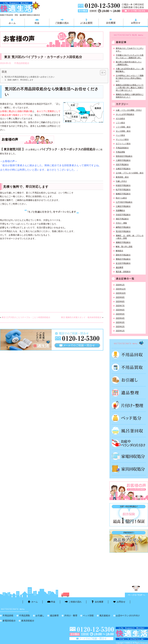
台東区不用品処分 (123, 169)
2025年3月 (120, 322)
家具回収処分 (129, 469)
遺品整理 (119, 267)
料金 (37, 23)
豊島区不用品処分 (123, 259)
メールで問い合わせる (135, 11)
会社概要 (111, 23)
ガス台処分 (120, 119)
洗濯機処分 (120, 210)
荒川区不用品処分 (123, 231)
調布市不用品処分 (123, 255)
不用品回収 (129, 355)
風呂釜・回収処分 (123, 272)
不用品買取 (120, 152)
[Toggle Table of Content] (101, 73)
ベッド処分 (120, 135)
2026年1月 (120, 285)
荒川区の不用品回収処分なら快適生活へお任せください (30, 77)
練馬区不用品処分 (123, 227)
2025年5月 (120, 314)
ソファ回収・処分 (123, 127)
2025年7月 (120, 306)
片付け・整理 (129, 405)
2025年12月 (121, 289)
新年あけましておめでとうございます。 (130, 50)
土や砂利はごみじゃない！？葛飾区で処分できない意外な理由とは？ (130, 78)
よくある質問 (86, 23)
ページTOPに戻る (136, 595)
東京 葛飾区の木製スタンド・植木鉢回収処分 (81, 317)
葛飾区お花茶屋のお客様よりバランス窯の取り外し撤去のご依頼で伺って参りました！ (130, 88)
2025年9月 (120, 297)
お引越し (129, 380)
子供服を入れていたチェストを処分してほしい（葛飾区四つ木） (130, 56)
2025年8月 (120, 301)
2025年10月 (121, 293)
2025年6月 (120, 310)
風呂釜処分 (129, 431)
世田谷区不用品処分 (124, 156)
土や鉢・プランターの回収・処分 (130, 173)
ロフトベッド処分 (123, 144)
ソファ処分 (120, 123)
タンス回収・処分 (123, 131)
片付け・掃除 (121, 223)
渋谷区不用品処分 (123, 215)
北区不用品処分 (122, 165)
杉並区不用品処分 (123, 185)
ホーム (12, 23)
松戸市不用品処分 (123, 190)
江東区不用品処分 (123, 206)
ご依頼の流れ (62, 23)
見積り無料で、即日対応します (20, 80)
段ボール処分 (121, 198)
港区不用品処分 (122, 219)
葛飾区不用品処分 (123, 242)
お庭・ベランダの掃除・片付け (129, 110)
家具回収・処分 (122, 177)
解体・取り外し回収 (124, 247)
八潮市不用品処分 (123, 160)
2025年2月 (120, 327)
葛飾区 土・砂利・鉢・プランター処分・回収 (130, 237)
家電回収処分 (129, 456)
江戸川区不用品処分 (124, 202)
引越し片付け (121, 181)
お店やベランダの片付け (128, 616)
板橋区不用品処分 (123, 194)
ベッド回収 (129, 418)
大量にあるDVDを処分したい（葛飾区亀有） (130, 70)
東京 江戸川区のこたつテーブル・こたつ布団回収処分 (26, 317)
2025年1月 (120, 331)
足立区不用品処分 (123, 263)
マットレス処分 (122, 139)
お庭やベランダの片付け (129, 443)
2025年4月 (120, 318)
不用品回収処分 (22, 63)
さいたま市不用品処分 (125, 114)
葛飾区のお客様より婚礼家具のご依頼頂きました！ (130, 96)
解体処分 (119, 251)
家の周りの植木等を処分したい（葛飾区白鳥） (129, 63)
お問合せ (136, 23)
